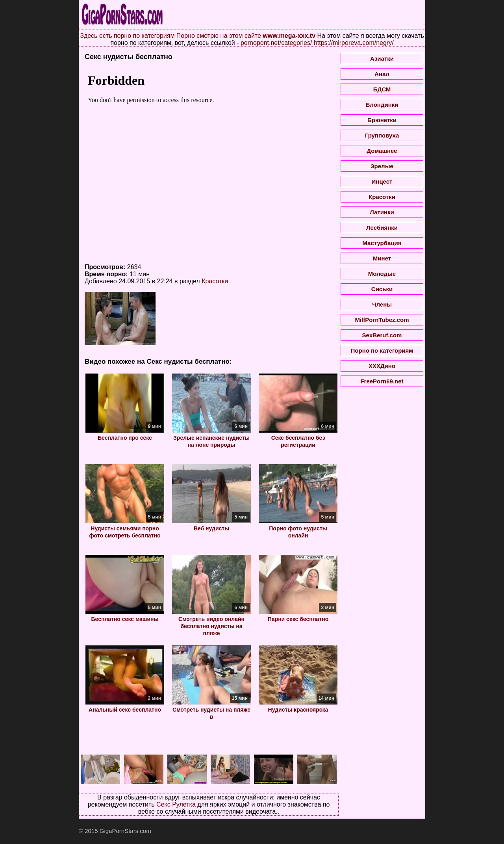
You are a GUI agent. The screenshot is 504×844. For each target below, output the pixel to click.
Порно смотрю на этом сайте (219, 36)
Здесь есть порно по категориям (127, 36)
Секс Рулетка (176, 804)
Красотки (215, 281)
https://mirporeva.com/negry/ (354, 43)
